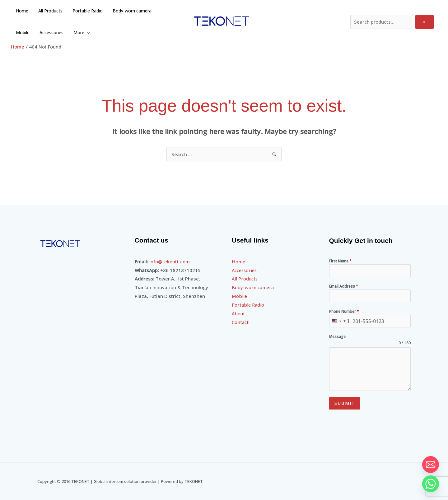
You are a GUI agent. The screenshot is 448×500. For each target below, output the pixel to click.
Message (337, 337)
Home (21, 11)
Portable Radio (84, 11)
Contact (240, 322)
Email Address (344, 286)
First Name (340, 261)
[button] (62, 33)
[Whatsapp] (431, 484)
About (238, 313)
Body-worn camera (128, 11)
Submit (345, 403)
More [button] (56, 33)
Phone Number (344, 311)
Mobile (163, 11)
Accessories (27, 32)
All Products (49, 11)
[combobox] (340, 321)
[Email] (431, 465)
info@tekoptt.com (170, 262)
